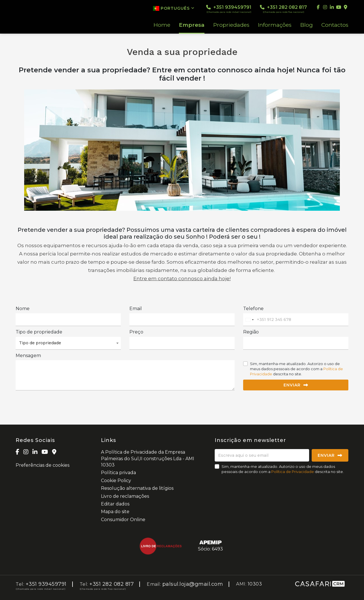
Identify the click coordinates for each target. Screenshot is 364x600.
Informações (275, 25)
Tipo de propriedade (39, 332)
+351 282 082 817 (283, 9)
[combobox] (249, 320)
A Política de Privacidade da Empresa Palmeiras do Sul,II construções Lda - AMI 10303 (148, 458)
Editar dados (115, 504)
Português (174, 8)
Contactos (335, 25)
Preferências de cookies (43, 465)
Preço (136, 332)
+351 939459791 (229, 9)
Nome (23, 309)
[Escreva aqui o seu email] (262, 455)
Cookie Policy (116, 481)
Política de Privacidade (293, 472)
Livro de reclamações (125, 496)
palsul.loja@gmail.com (193, 584)
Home (162, 25)
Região (251, 332)
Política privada (118, 473)
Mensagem (28, 356)
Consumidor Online (123, 520)
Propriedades (231, 25)
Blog (307, 25)
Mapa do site (115, 512)
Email (136, 309)
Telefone (253, 309)
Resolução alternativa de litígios (137, 488)
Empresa (192, 25)
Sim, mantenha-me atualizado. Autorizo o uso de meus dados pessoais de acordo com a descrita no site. (296, 369)
